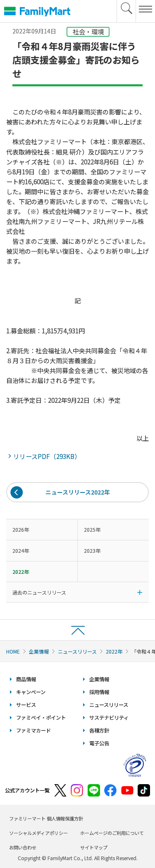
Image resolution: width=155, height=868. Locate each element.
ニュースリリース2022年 (78, 492)
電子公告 (99, 743)
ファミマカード (33, 730)
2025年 (92, 529)
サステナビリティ (109, 718)
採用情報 (99, 692)
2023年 (92, 551)
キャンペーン (31, 692)
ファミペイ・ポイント (41, 718)
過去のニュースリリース (39, 592)
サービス (26, 705)
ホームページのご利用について (112, 833)
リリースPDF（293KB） (48, 456)
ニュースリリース (77, 651)
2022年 (114, 651)
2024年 (21, 551)
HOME (13, 651)
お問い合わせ (23, 847)
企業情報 (39, 651)
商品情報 (26, 679)
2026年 (21, 529)
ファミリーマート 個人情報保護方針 (46, 818)
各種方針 (99, 730)
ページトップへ (77, 630)
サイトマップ (94, 847)
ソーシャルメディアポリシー (38, 833)
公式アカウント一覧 (27, 790)
